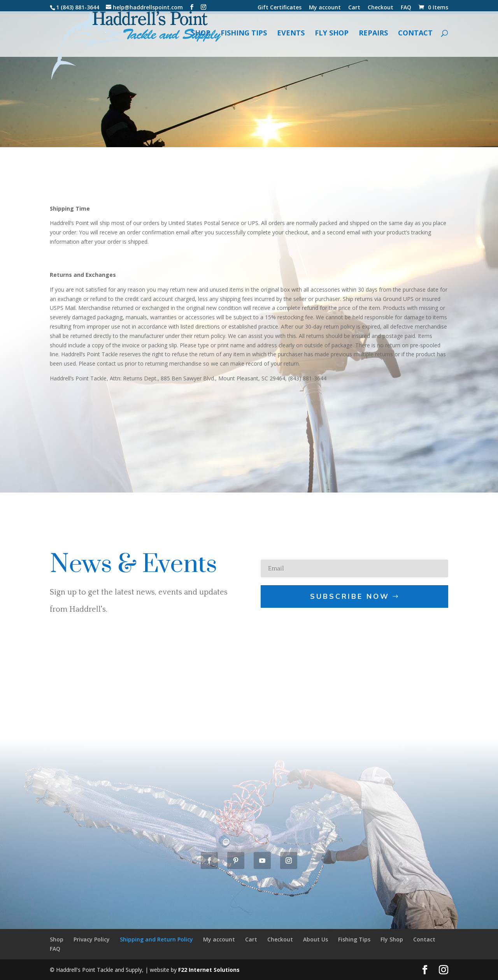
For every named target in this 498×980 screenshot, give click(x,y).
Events (291, 36)
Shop (201, 36)
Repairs (373, 36)
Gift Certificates (280, 8)
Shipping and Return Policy (156, 939)
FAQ (406, 8)
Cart (354, 8)
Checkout (381, 8)
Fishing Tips (244, 36)
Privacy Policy (92, 939)
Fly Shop (332, 36)
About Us (316, 939)
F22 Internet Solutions (209, 970)
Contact (415, 36)
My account (325, 8)
